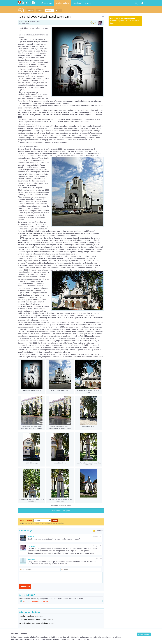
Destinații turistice (63, 3)
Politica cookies (39, 639)
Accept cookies (144, 634)
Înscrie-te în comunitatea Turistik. (36, 601)
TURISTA (26, 22)
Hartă (58, 10)
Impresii (49, 10)
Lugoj (21, 10)
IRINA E (31, 537)
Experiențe (77, 3)
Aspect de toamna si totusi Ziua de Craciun (36, 620)
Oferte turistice (46, 3)
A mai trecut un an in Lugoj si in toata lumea (36, 623)
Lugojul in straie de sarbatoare (31, 616)
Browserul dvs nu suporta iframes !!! (61, 522)
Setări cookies (83, 639)
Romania (20, 8)
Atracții (30, 10)
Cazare (40, 10)
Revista (88, 3)
